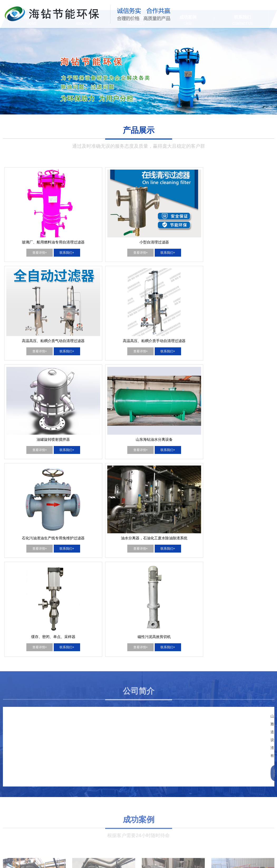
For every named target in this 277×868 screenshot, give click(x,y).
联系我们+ (50, 226)
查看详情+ (23, 226)
